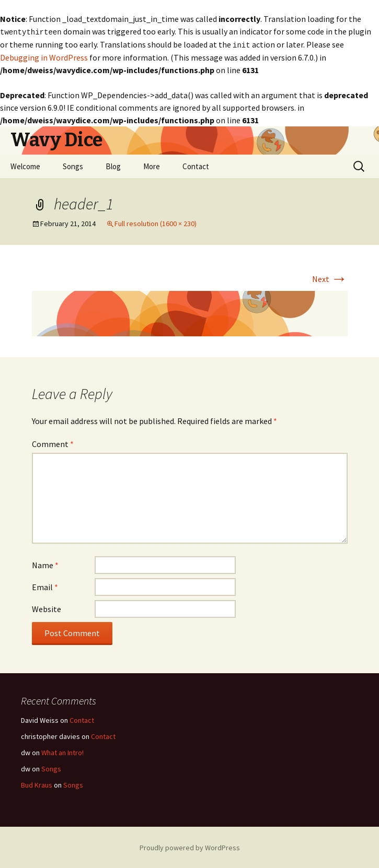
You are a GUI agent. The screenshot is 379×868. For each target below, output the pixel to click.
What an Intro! (62, 752)
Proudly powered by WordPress (190, 847)
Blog (113, 165)
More (152, 165)
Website (47, 608)
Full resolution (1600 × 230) (156, 222)
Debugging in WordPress (44, 56)
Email (45, 586)
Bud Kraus (37, 784)
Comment (53, 443)
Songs (73, 165)
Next (330, 278)
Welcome (25, 165)
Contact (196, 165)
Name (45, 564)
